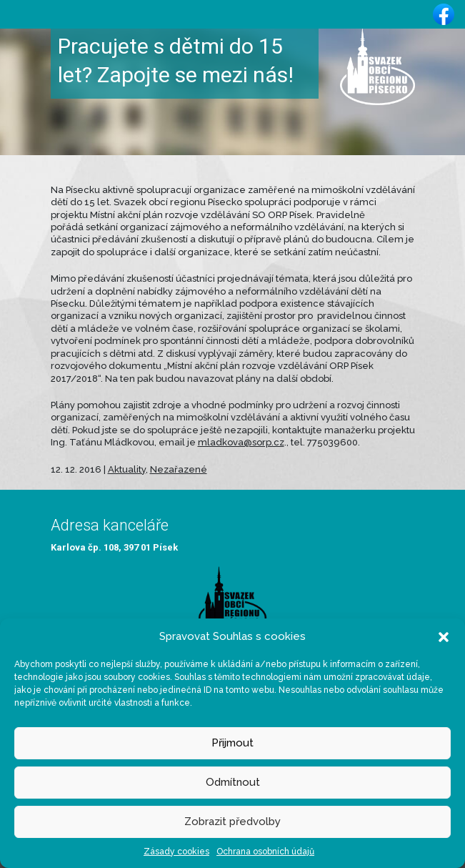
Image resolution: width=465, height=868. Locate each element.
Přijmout (232, 743)
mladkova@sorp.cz (241, 442)
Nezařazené (179, 469)
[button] (444, 636)
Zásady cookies (176, 852)
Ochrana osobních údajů (265, 852)
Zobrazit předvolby (232, 822)
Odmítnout (233, 782)
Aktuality (127, 469)
